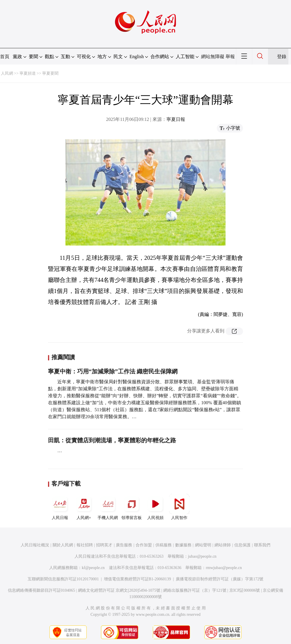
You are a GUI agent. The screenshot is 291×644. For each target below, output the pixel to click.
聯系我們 (262, 545)
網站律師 (223, 545)
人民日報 (60, 507)
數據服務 (183, 545)
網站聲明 (203, 545)
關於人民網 (63, 545)
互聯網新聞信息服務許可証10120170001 (63, 579)
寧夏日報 (176, 119)
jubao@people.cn (202, 556)
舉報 (230, 57)
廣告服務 (124, 545)
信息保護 (242, 545)
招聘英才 (104, 545)
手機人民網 (108, 507)
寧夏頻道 (28, 73)
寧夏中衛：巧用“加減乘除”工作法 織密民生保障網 (113, 371)
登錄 (282, 57)
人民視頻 (155, 507)
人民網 (7, 73)
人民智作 (179, 507)
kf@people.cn (93, 568)
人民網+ (84, 507)
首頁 (5, 57)
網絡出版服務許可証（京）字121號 (195, 590)
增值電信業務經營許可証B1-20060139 (137, 579)
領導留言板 (132, 507)
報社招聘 (85, 545)
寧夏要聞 (50, 73)
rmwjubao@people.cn (224, 568)
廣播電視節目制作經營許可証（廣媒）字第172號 (220, 579)
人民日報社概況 (35, 545)
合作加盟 (144, 545)
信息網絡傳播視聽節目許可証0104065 (41, 590)
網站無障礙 (213, 57)
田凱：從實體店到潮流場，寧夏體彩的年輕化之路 (112, 440)
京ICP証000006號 (245, 590)
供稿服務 (164, 545)
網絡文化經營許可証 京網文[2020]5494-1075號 (119, 590)
